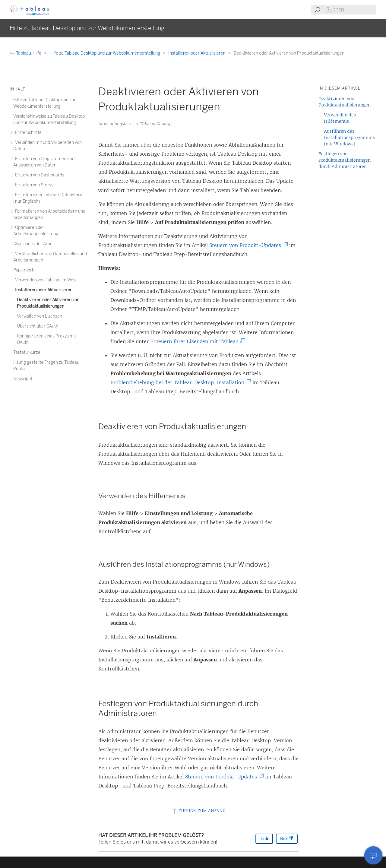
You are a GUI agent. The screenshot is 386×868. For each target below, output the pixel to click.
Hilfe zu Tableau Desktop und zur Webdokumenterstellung (105, 53)
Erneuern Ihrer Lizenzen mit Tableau (197, 341)
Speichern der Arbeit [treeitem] (34, 244)
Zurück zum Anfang (199, 811)
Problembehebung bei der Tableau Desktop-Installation (180, 382)
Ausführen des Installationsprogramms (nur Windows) (349, 138)
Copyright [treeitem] (23, 379)
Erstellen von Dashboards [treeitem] (39, 175)
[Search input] (351, 10)
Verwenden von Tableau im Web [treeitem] (44, 280)
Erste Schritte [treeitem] (27, 133)
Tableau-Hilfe (26, 53)
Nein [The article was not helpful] (287, 839)
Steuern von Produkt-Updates (247, 245)
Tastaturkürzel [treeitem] (27, 352)
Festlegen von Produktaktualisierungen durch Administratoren (345, 160)
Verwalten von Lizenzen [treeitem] (40, 316)
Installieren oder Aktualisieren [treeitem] (43, 290)
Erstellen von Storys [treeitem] (33, 185)
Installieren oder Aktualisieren (197, 53)
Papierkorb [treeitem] (24, 270)
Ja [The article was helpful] (264, 839)
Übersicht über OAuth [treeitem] (38, 326)
